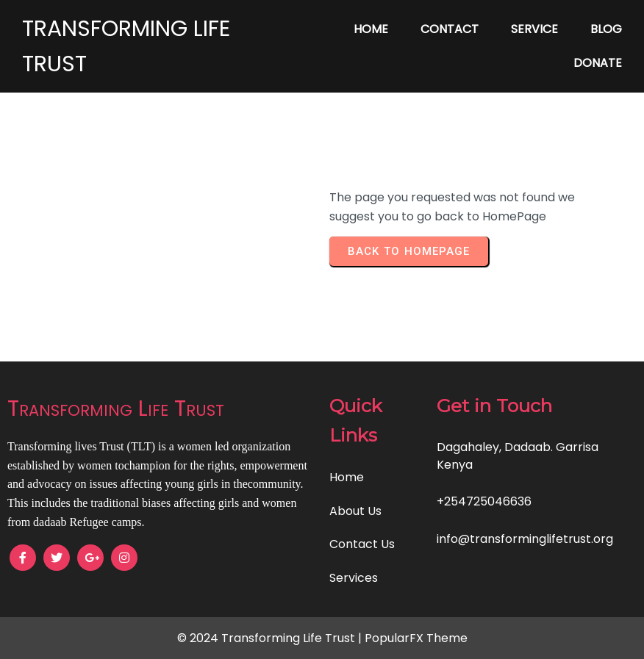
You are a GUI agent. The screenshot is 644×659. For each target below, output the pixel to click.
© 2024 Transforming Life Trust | (271, 638)
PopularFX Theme (416, 638)
